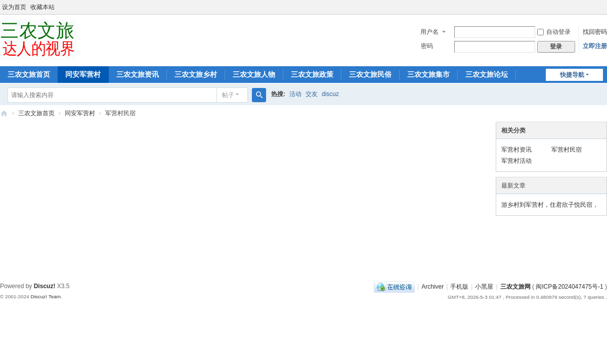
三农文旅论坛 (487, 74)
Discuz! (45, 286)
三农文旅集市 (428, 74)
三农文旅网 (515, 287)
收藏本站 (42, 7)
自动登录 (554, 32)
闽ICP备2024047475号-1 (569, 287)
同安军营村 (83, 74)
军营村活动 (516, 161)
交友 (312, 94)
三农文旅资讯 (138, 74)
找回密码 (595, 32)
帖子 (228, 95)
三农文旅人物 (254, 74)
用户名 (429, 32)
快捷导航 (572, 75)
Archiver (432, 287)
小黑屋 (484, 287)
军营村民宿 (567, 150)
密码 (427, 46)
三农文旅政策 (312, 74)
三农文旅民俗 (370, 74)
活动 (295, 94)
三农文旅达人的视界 (4, 113)
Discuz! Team (46, 297)
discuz (330, 94)
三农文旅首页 (29, 74)
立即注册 (595, 46)
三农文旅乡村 (196, 74)
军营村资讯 (516, 150)
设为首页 (14, 7)
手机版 (459, 287)
